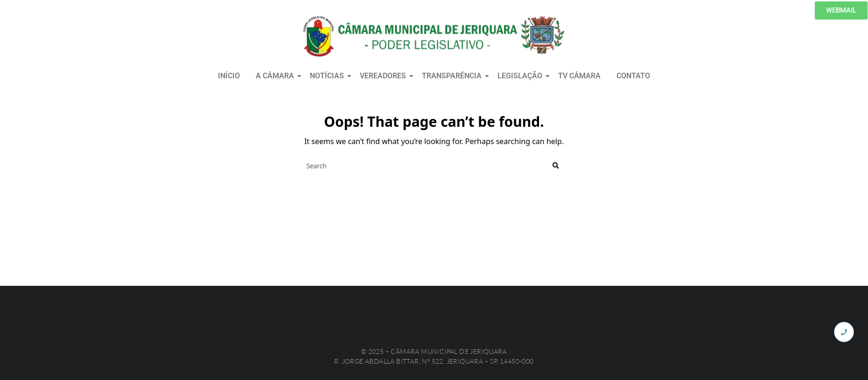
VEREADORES (385, 76)
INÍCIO (229, 76)
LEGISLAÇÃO (521, 76)
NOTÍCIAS (329, 76)
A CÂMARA (276, 76)
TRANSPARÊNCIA (453, 76)
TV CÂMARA (579, 76)
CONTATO (633, 76)
